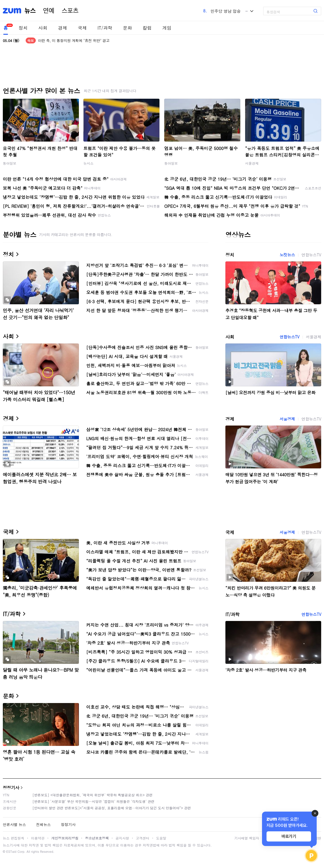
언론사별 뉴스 (14, 824)
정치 (23, 28)
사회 (43, 28)
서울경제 (252, 163)
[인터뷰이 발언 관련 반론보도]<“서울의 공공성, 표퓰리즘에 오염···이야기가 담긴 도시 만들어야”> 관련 (112, 808)
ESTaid (11, 852)
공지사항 (122, 838)
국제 (82, 28)
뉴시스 (88, 163)
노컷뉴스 (287, 255)
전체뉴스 (43, 824)
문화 (127, 28)
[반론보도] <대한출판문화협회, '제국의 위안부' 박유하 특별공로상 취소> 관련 (93, 795)
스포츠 (70, 11)
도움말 (161, 838)
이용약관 (38, 838)
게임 (167, 28)
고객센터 (143, 838)
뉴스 (30, 11)
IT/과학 (105, 28)
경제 (63, 28)
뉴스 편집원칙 (14, 838)
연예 (49, 11)
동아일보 (10, 163)
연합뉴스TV (311, 255)
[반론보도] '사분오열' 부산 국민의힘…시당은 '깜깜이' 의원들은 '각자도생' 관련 (93, 801)
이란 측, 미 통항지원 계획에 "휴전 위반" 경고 (74, 40)
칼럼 (147, 28)
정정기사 (11, 787)
